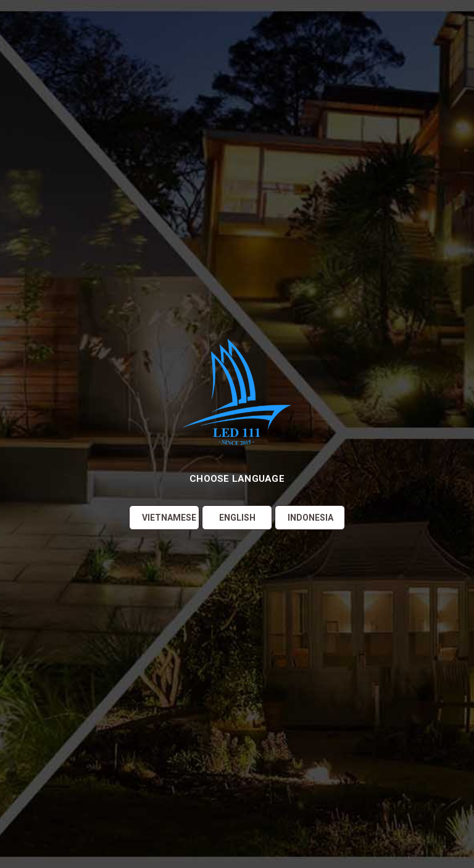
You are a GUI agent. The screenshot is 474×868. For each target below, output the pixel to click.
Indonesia (310, 518)
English (237, 518)
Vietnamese (169, 518)
